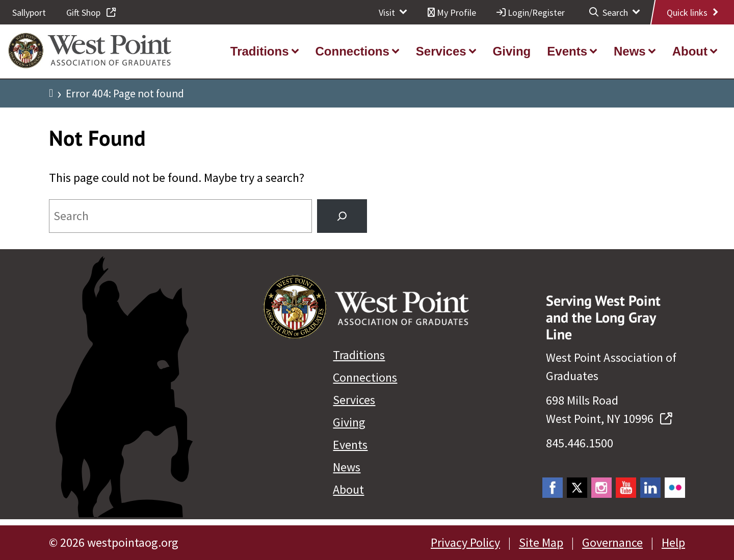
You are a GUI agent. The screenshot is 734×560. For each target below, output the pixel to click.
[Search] (342, 216)
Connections (365, 377)
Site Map (541, 542)
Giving (349, 422)
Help (673, 542)
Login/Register (531, 12)
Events (350, 445)
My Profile (452, 12)
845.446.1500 (580, 443)
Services (354, 400)
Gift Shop (91, 12)
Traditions (359, 355)
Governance (612, 542)
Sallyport (29, 12)
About (348, 489)
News (347, 467)
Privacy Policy (465, 542)
